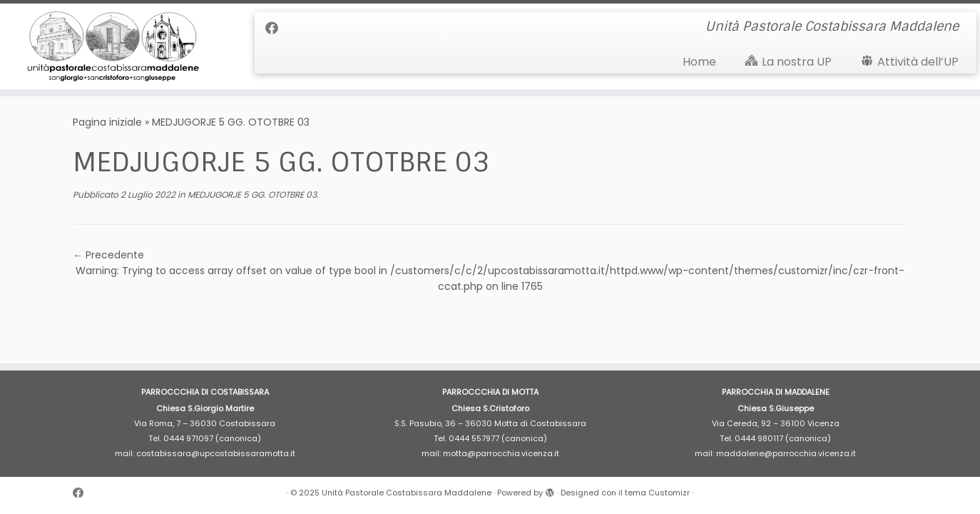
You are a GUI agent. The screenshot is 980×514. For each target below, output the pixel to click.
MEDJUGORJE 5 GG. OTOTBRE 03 (251, 195)
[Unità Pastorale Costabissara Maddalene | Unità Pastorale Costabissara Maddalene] (113, 46)
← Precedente (108, 255)
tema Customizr (657, 493)
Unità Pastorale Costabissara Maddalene (407, 493)
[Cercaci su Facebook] (276, 28)
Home (699, 62)
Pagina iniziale (107, 122)
